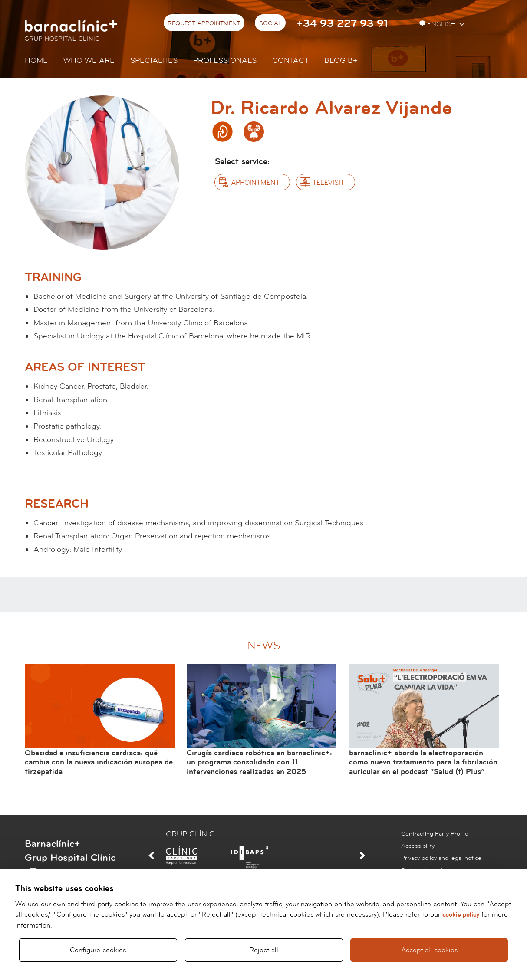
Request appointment (204, 23)
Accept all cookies (429, 950)
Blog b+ (341, 61)
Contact (290, 61)
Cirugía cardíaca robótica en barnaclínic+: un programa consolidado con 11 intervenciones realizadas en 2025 (259, 762)
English (438, 24)
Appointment (255, 183)
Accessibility (418, 846)
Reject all (264, 950)
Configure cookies (98, 950)
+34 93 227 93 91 (342, 24)
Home (36, 61)
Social (270, 23)
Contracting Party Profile (435, 834)
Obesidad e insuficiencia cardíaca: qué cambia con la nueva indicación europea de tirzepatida (99, 762)
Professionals (225, 61)
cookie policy (461, 915)
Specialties (154, 61)
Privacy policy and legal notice (441, 858)
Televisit (328, 183)
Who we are (89, 61)
